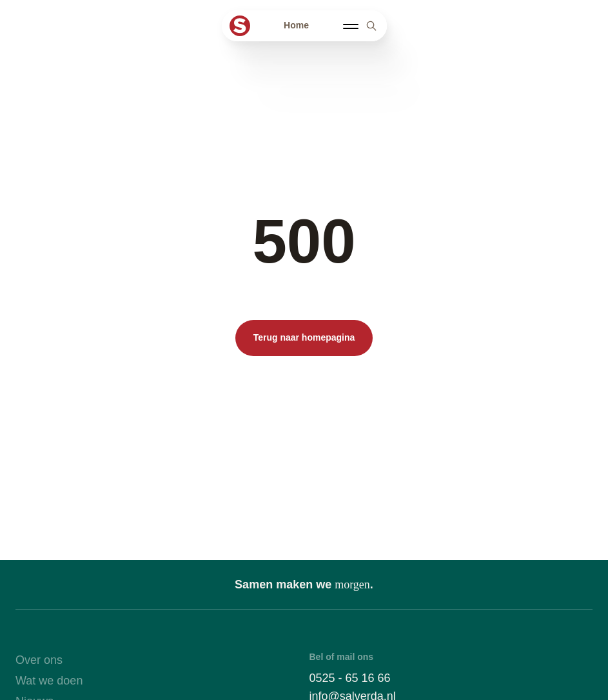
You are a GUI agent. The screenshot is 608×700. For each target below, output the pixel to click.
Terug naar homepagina (304, 337)
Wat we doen (49, 681)
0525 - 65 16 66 (350, 678)
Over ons (39, 660)
